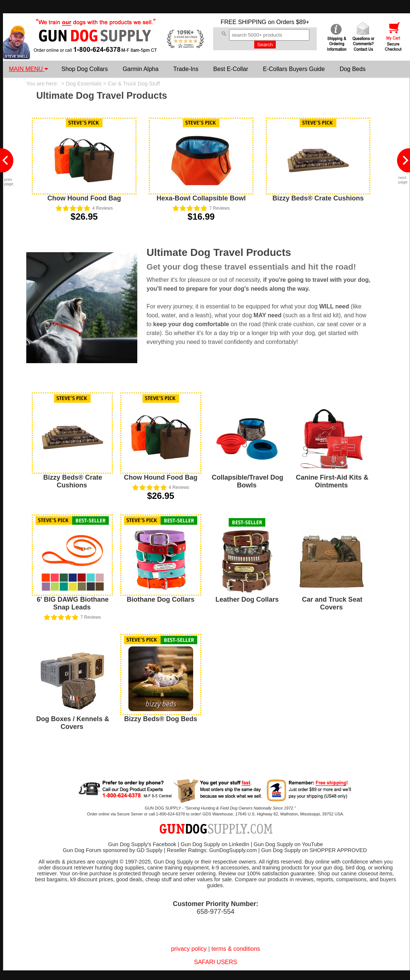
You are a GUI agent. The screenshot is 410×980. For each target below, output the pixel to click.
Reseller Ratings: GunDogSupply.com (212, 850)
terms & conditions (236, 949)
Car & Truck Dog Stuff (134, 84)
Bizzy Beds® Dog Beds (160, 719)
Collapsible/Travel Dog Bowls (247, 481)
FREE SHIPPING (243, 22)
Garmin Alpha (140, 69)
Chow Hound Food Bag (84, 198)
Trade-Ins (186, 69)
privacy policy (189, 949)
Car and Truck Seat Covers (332, 603)
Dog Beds (353, 69)
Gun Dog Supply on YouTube (288, 844)
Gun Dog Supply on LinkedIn (215, 844)
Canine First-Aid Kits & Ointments (332, 481)
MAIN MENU (28, 69)
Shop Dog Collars (85, 69)
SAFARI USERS (215, 962)
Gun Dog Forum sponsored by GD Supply (113, 850)
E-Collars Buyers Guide (294, 69)
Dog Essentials (84, 84)
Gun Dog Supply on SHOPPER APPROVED (314, 850)
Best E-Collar (231, 69)
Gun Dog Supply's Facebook (142, 844)
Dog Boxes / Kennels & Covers (73, 723)
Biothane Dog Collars (161, 599)
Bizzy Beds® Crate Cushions (318, 198)
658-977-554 (215, 912)
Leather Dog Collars (247, 599)
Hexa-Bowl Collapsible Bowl (201, 198)
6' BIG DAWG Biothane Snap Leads (73, 603)
